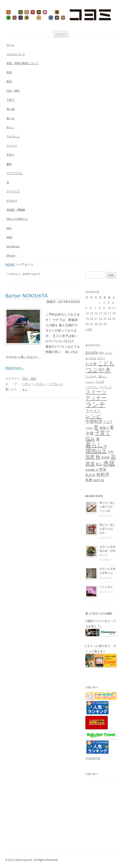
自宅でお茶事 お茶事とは (109, 571)
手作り (10, 155)
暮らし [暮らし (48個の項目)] (94, 445)
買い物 (10, 109)
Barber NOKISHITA (27, 295)
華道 (9, 81)
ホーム (10, 45)
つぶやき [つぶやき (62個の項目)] (98, 370)
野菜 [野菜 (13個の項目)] (103, 469)
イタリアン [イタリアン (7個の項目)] (92, 387)
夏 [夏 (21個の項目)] (112, 427)
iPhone (11, 256)
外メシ (10, 127)
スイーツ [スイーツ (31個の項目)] (96, 392)
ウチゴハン (13, 136)
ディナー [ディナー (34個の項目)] (96, 398)
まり (25, 389)
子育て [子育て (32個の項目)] (103, 433)
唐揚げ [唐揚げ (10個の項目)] (104, 428)
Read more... (14, 368)
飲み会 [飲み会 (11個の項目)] (90, 475)
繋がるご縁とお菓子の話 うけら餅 (108, 507)
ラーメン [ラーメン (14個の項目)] (93, 411)
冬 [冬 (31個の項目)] (96, 427)
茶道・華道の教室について (23, 63)
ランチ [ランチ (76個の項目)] (95, 404)
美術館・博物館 (16, 210)
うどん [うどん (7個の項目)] (108, 353)
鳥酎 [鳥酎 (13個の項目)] (89, 480)
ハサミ (26, 384)
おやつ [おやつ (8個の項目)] (101, 358)
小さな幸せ (106, 587)
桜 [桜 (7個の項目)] (105, 446)
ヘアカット (56, 384)
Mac (9, 228)
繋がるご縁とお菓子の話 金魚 (108, 529)
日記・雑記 (13, 91)
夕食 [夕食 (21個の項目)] (90, 433)
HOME (10, 264)
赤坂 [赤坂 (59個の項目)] (109, 463)
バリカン (40, 384)
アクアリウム (14, 173)
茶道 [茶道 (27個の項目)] (90, 464)
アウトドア (13, 191)
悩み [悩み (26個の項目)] (90, 439)
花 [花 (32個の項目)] (113, 457)
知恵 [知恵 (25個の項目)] (90, 457)
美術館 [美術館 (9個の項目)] (105, 457)
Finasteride (93, 758)
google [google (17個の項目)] (92, 352)
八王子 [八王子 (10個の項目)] (108, 422)
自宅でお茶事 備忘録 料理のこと (109, 551)
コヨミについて (16, 54)
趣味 (9, 164)
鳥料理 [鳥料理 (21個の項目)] (103, 474)
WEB (9, 237)
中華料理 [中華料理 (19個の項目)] (94, 421)
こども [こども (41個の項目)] (106, 363)
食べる (10, 118)
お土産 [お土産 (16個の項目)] (91, 364)
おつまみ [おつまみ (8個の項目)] (91, 358)
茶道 (9, 72)
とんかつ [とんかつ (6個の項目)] (90, 382)
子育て (10, 100)
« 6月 (89, 329)
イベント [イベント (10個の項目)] (106, 387)
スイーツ (12, 146)
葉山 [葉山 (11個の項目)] (99, 464)
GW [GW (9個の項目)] (101, 353)
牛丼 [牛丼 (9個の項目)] (111, 452)
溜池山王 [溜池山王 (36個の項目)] (96, 451)
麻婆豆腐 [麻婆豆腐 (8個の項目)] (99, 480)
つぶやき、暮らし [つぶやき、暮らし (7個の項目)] (96, 376)
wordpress (13, 246)
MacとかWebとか (17, 219)
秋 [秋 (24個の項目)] (98, 457)
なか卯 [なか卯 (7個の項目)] (100, 382)
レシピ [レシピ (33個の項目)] (93, 416)
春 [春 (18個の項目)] (98, 439)
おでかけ (12, 201)
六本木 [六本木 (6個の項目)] (89, 428)
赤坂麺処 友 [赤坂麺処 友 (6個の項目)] (92, 470)
